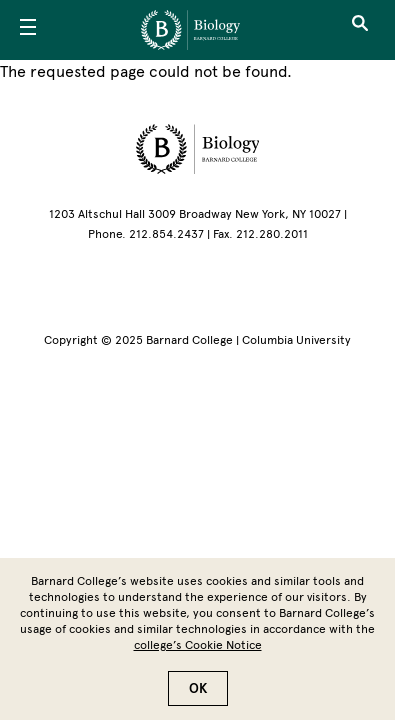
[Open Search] (360, 30)
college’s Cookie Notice (198, 653)
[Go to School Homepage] (190, 30)
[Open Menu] (28, 30)
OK (198, 696)
